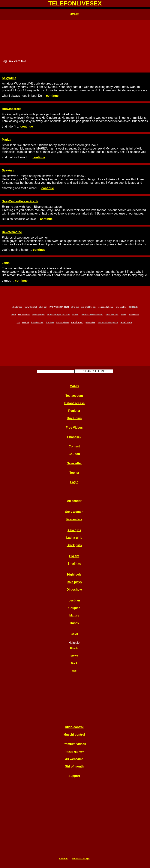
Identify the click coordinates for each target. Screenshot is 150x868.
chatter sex (17, 307)
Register (74, 411)
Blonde (74, 648)
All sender (74, 501)
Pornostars (74, 519)
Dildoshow (74, 590)
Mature (74, 615)
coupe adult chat (106, 307)
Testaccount (74, 396)
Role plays (74, 582)
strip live (75, 307)
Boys (74, 634)
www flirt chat (31, 307)
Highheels (74, 575)
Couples (74, 608)
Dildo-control (74, 727)
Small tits (74, 564)
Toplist (74, 473)
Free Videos (74, 428)
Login (74, 482)
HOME (74, 14)
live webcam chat (59, 307)
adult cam (126, 322)
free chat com (37, 322)
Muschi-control (74, 735)
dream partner (38, 315)
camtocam (77, 322)
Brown (74, 656)
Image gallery (74, 751)
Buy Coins (74, 418)
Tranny (74, 623)
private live (90, 322)
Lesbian (74, 600)
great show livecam (92, 315)
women (75, 315)
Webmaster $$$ (81, 859)
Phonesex (74, 437)
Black (74, 663)
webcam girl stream (58, 315)
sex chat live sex (89, 307)
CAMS (74, 386)
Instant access (74, 403)
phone (124, 315)
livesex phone (63, 322)
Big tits (74, 556)
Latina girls (74, 538)
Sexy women (74, 512)
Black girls (74, 545)
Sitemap (64, 859)
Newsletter (74, 463)
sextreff (25, 322)
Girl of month (74, 766)
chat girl (43, 307)
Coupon (74, 454)
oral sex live (121, 307)
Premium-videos (74, 744)
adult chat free (112, 315)
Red (74, 671)
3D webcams (74, 759)
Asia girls (74, 530)
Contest (74, 446)
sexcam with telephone (108, 322)
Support (74, 776)
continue (52, 96)
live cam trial (24, 315)
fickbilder (50, 322)
